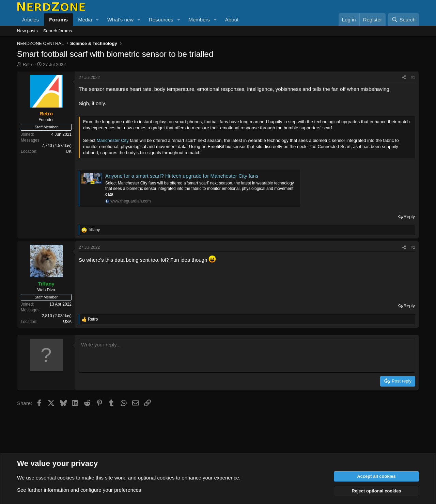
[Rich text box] (247, 356)
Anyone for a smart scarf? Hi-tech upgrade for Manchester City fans (182, 176)
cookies (66, 478)
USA (67, 322)
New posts (27, 31)
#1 (413, 78)
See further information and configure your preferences (79, 490)
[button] (97, 20)
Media (85, 20)
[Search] (403, 20)
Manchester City (113, 140)
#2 (413, 247)
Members (199, 20)
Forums (58, 20)
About (232, 20)
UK (69, 151)
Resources (161, 20)
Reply (409, 217)
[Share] (404, 78)
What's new (120, 20)
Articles (30, 20)
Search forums (58, 31)
